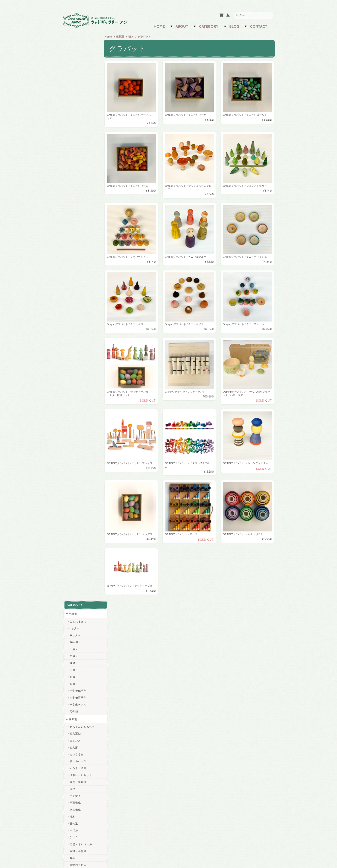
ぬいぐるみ (76, 188)
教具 (72, 292)
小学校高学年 (78, 131)
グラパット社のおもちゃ (83, 343)
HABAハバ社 (77, 434)
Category (209, 25)
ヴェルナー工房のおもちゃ (83, 388)
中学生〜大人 (78, 138)
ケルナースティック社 (83, 503)
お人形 (74, 181)
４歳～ (74, 103)
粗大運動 (75, 167)
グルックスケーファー (83, 496)
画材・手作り (78, 285)
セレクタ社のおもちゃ (83, 427)
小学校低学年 (78, 124)
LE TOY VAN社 (79, 510)
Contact (259, 25)
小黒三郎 (75, 458)
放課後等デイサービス (83, 588)
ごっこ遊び (76, 319)
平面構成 (75, 236)
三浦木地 (75, 524)
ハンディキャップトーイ (83, 606)
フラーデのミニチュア (83, 403)
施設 (71, 532)
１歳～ (74, 83)
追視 (72, 222)
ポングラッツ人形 (81, 410)
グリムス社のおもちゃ (83, 352)
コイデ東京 (76, 517)
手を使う (75, 229)
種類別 (121, 35)
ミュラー (75, 489)
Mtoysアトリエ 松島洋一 (83, 474)
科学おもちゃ (78, 298)
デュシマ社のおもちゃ (83, 359)
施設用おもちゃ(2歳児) (84, 553)
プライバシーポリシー (83, 793)
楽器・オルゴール (81, 278)
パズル (74, 264)
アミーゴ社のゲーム (82, 451)
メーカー (74, 327)
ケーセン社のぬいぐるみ (83, 419)
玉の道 (74, 257)
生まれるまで (78, 55)
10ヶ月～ (75, 76)
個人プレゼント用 (81, 615)
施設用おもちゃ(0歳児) (84, 539)
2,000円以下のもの (81, 312)
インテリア (76, 644)
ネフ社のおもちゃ (81, 366)
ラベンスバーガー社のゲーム (83, 443)
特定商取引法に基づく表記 (84, 804)
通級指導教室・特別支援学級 (83, 596)
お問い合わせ (77, 785)
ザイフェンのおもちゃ (83, 397)
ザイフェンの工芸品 (82, 668)
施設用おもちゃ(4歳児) (84, 567)
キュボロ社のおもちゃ (83, 335)
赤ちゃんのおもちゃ (82, 160)
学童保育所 (76, 581)
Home (159, 25)
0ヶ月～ (74, 62)
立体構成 (75, 243)
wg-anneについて (80, 776)
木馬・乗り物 (78, 216)
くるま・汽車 (78, 202)
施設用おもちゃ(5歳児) (84, 574)
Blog (234, 25)
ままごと (75, 174)
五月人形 (75, 637)
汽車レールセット (81, 209)
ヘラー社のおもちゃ (82, 379)
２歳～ (74, 90)
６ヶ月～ (75, 69)
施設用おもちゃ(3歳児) (84, 560)
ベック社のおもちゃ (82, 373)
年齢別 (73, 47)
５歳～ (74, 110)
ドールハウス (78, 195)
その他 (74, 145)
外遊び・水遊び (79, 305)
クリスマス (76, 651)
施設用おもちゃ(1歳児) (84, 546)
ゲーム (74, 271)
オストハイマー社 (81, 465)
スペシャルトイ (78, 623)
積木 (132, 35)
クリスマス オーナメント (84, 659)
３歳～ (74, 96)
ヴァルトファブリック (83, 482)
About (182, 25)
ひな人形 (75, 630)
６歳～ (74, 117)
